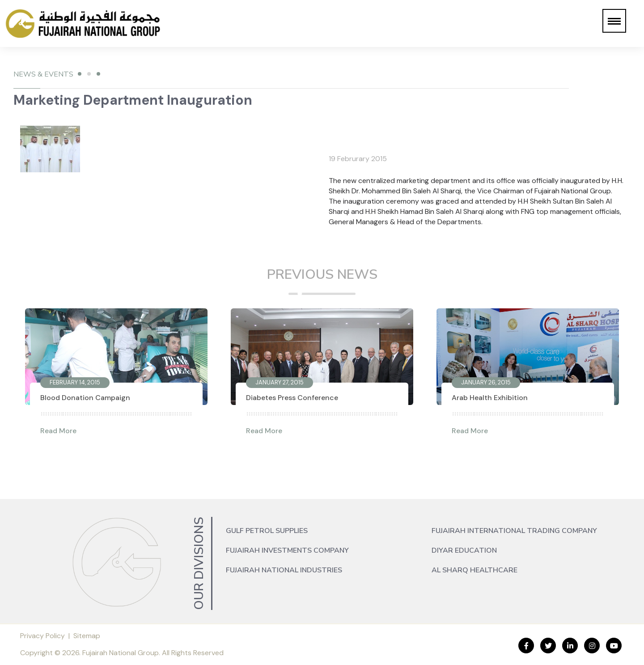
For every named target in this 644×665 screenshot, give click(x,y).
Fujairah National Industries (284, 570)
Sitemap (87, 636)
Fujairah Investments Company (287, 550)
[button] (614, 21)
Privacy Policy (42, 636)
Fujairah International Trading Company (514, 531)
